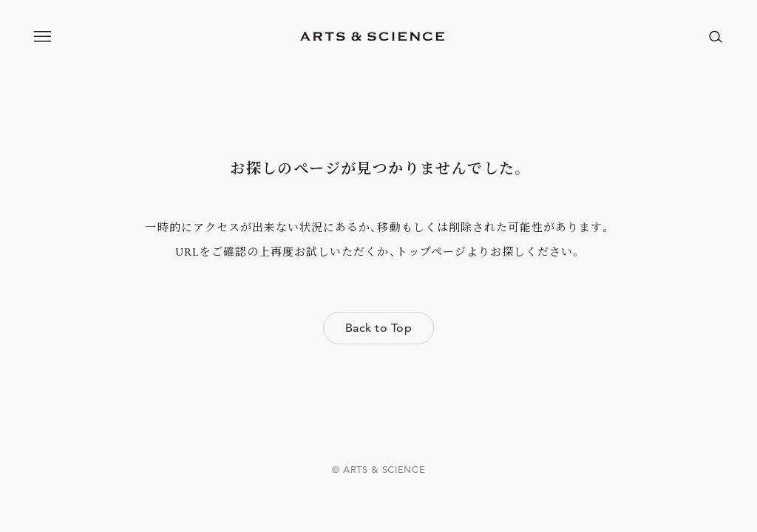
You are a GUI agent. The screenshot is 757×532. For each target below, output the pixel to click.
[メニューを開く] (43, 36)
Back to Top (378, 328)
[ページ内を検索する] (716, 36)
